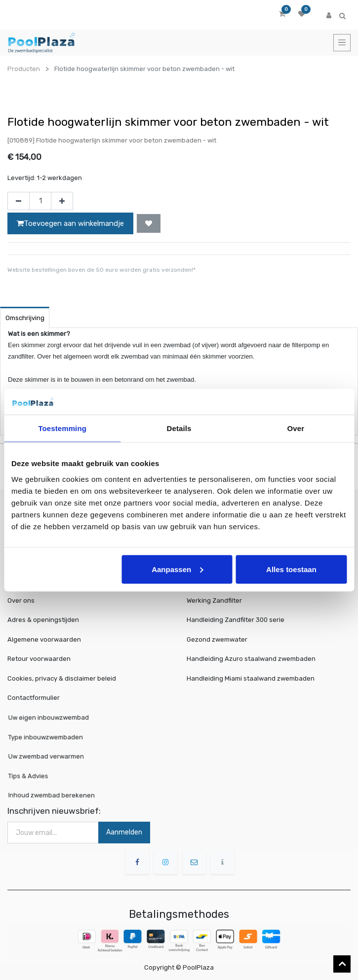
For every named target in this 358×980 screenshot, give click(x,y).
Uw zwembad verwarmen (56, 756)
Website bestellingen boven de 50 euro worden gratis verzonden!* (101, 270)
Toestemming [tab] (62, 428)
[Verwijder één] (19, 201)
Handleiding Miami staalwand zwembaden (251, 678)
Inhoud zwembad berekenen (60, 795)
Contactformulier (34, 698)
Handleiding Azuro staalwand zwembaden (251, 659)
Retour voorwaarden (39, 659)
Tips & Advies (41, 775)
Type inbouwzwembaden (55, 737)
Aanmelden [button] (124, 832)
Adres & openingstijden (43, 620)
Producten (24, 69)
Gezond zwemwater (217, 639)
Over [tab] (296, 428)
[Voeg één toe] (62, 201)
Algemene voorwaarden (44, 639)
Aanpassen (177, 569)
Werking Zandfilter (214, 600)
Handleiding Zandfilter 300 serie (236, 620)
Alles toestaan (291, 569)
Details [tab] (179, 428)
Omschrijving (25, 318)
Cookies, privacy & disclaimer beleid (62, 678)
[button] (149, 223)
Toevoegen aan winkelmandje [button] (70, 223)
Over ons (21, 600)
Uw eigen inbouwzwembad (58, 718)
